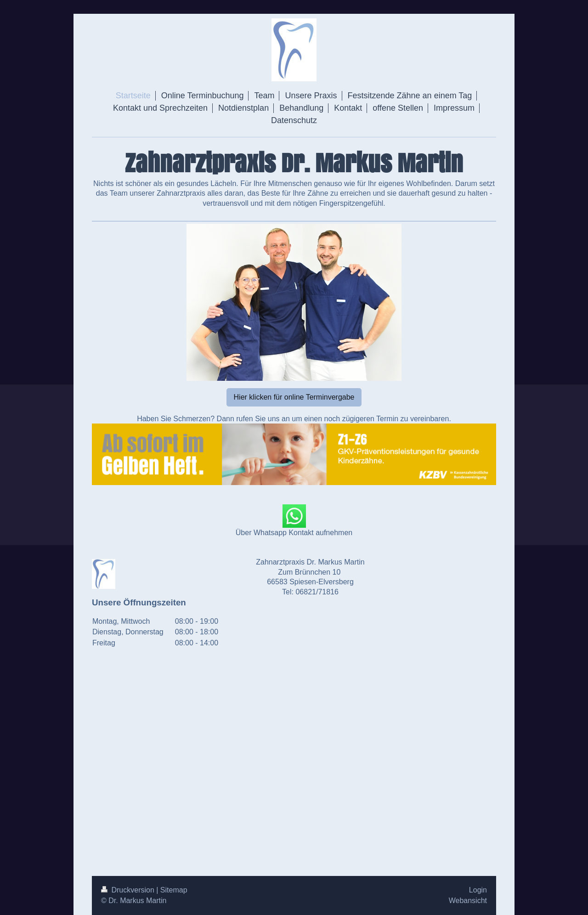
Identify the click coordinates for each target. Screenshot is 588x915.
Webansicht (468, 901)
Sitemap (174, 890)
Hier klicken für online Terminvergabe (294, 397)
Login (478, 890)
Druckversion (129, 890)
